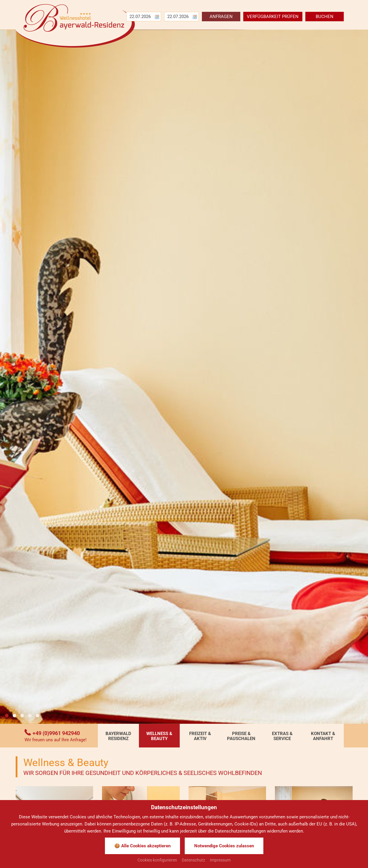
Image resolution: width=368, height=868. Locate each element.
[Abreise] (179, 17)
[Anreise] (141, 17)
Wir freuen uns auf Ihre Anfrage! (56, 740)
